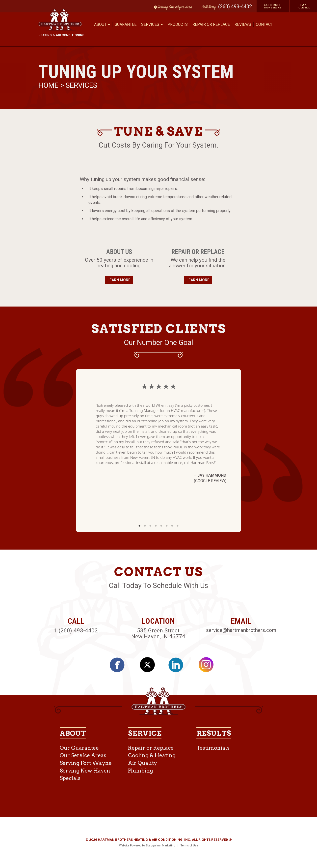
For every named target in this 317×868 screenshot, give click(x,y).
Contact (264, 24)
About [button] (102, 24)
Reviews (243, 24)
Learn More (119, 280)
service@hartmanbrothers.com (241, 630)
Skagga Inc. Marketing (160, 845)
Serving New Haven (85, 771)
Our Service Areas (83, 755)
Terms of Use (189, 845)
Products (178, 24)
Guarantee (126, 24)
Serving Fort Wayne (86, 763)
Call (208, 7)
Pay (304, 6)
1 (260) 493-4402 (76, 630)
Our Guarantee (79, 748)
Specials (70, 778)
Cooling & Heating (152, 755)
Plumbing (141, 771)
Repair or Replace (211, 24)
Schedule (273, 6)
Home (49, 85)
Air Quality (143, 763)
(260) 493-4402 (235, 6)
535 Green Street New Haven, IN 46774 (158, 634)
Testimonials (213, 748)
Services (81, 85)
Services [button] (152, 24)
